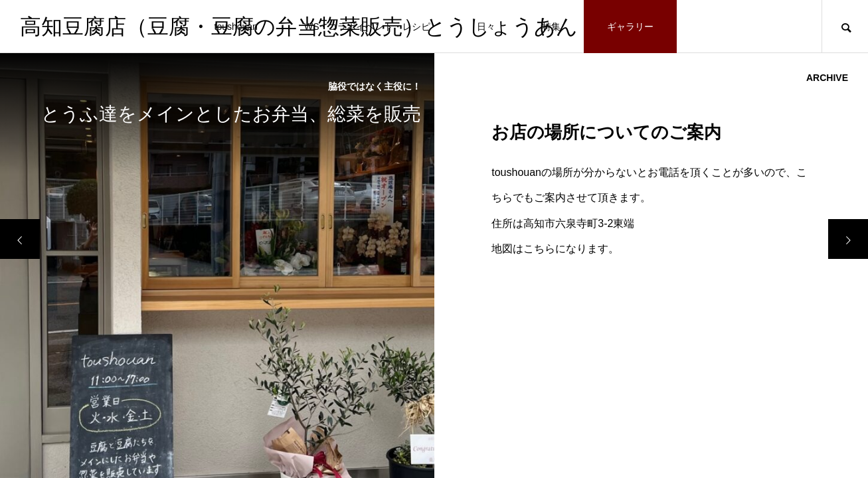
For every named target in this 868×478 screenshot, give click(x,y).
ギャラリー (630, 27)
